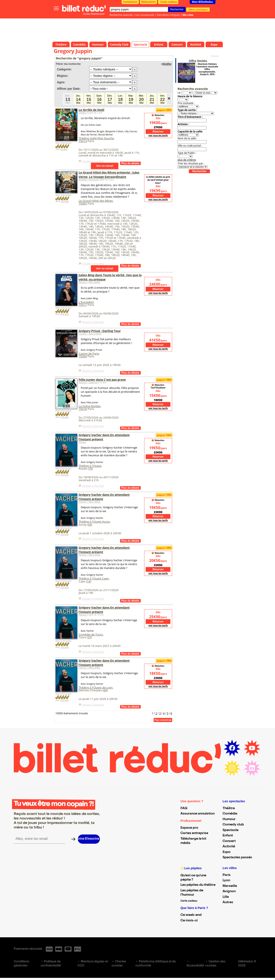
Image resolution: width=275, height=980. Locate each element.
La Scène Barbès (90, 406)
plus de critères (187, 160)
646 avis (65, 314)
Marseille (230, 886)
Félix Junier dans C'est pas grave (102, 379)
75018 (83, 409)
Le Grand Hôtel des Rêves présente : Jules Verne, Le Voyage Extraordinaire (109, 174)
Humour (82, 442)
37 (89, 637)
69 (105, 690)
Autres (228, 903)
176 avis (65, 417)
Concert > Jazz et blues (90, 334)
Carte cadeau (169, 2)
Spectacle (231, 830)
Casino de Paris (89, 353)
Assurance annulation (198, 814)
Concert (229, 841)
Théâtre (83, 113)
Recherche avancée (121, 15)
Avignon (229, 892)
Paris (227, 875)
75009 (83, 356)
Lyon (226, 881)
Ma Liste (188, 15)
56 (90, 525)
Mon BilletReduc (203, 2)
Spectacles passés (237, 858)
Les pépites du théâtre (198, 885)
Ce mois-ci (189, 921)
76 (90, 469)
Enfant (228, 836)
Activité (229, 847)
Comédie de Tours (91, 634)
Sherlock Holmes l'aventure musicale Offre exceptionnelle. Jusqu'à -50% (207, 69)
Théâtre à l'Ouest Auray (94, 522)
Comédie (230, 814)
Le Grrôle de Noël (91, 110)
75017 (83, 305)
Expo (227, 852)
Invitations (130, 2)
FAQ (184, 809)
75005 (83, 203)
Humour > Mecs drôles (89, 282)
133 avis (65, 201)
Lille (226, 897)
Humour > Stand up (88, 383)
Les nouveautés (145, 15)
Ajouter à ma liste (93, 161)
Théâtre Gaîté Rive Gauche (96, 138)
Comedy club (233, 825)
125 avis (65, 475)
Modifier (167, 64)
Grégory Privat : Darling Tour (100, 331)
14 (89, 581)
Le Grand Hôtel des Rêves (96, 201)
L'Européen (86, 302)
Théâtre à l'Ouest (90, 466)
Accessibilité (195, 966)
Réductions (149, 2)
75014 (83, 141)
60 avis (64, 149)
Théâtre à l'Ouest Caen (94, 578)
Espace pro (189, 828)
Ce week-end (191, 915)
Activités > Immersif (88, 180)
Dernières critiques (168, 15)
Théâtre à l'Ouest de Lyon (96, 687)
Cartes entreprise (194, 833)
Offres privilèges (198, 9)
